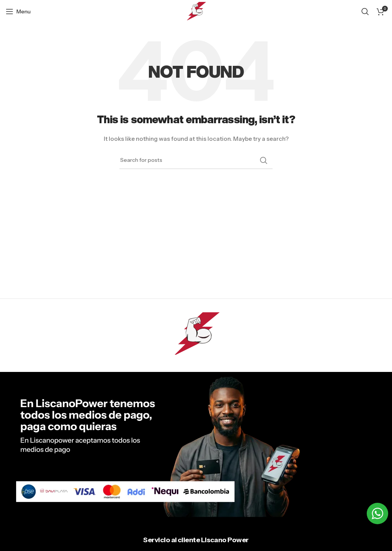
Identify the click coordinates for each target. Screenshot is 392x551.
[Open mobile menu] (18, 11)
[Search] (365, 11)
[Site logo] (196, 11)
